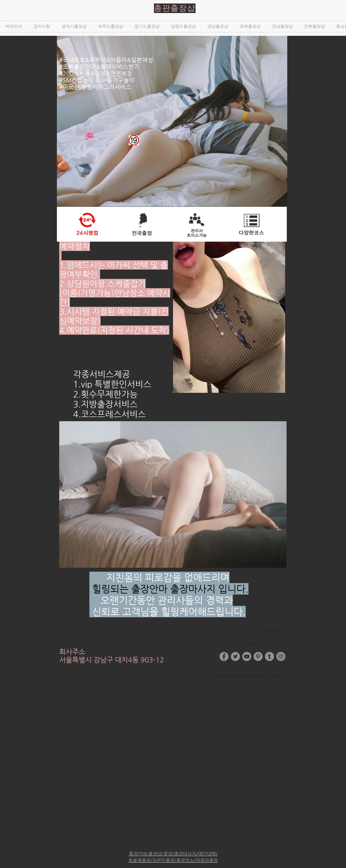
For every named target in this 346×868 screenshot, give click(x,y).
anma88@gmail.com (249, 676)
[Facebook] (224, 656)
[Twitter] (235, 656)
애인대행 (207, 854)
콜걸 (168, 854)
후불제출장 (139, 860)
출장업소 (185, 860)
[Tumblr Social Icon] (269, 656)
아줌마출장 (207, 860)
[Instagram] (281, 656)
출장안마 (138, 854)
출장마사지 (185, 854)
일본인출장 (163, 860)
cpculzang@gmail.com (254, 644)
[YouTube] (247, 656)
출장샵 (155, 854)
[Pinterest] (258, 656)
